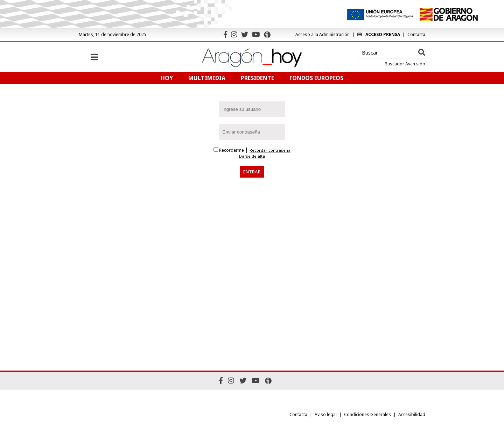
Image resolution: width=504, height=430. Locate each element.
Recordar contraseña (270, 150)
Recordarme (229, 150)
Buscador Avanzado (405, 64)
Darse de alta (252, 156)
